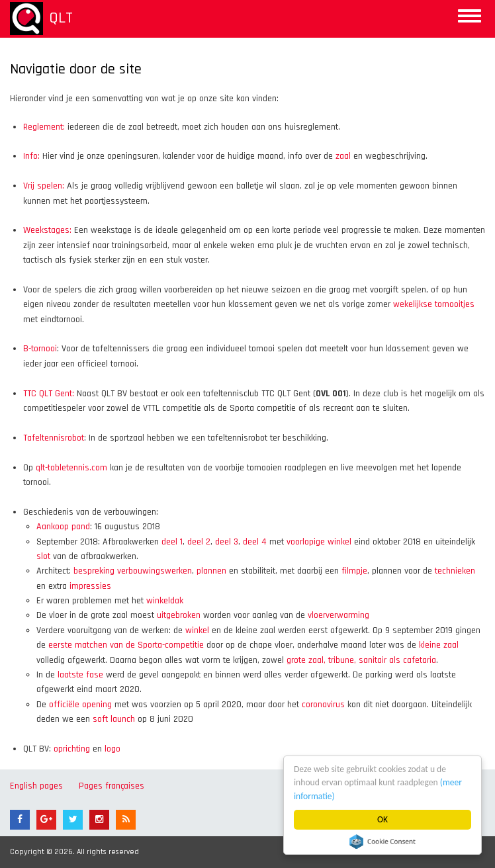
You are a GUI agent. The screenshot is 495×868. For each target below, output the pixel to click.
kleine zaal (439, 645)
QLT (61, 18)
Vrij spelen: (44, 186)
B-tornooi (40, 349)
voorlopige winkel (319, 542)
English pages (36, 786)
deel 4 (255, 542)
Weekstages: (47, 230)
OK (382, 819)
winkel (197, 630)
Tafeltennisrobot (54, 438)
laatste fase (80, 675)
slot (43, 556)
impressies (90, 586)
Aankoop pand (63, 527)
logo (112, 749)
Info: (31, 156)
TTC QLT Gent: (49, 394)
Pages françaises (112, 786)
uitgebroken (179, 615)
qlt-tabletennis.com (71, 468)
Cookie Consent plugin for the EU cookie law (382, 842)
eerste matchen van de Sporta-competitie (126, 645)
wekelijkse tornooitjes (434, 304)
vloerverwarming (338, 615)
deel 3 (227, 542)
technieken (455, 571)
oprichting (72, 749)
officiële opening (80, 705)
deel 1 (172, 542)
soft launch (114, 719)
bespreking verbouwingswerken (133, 571)
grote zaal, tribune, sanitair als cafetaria (361, 660)
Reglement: (44, 127)
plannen (211, 571)
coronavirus (323, 705)
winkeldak (165, 601)
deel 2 (199, 542)
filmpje (354, 571)
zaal (343, 156)
